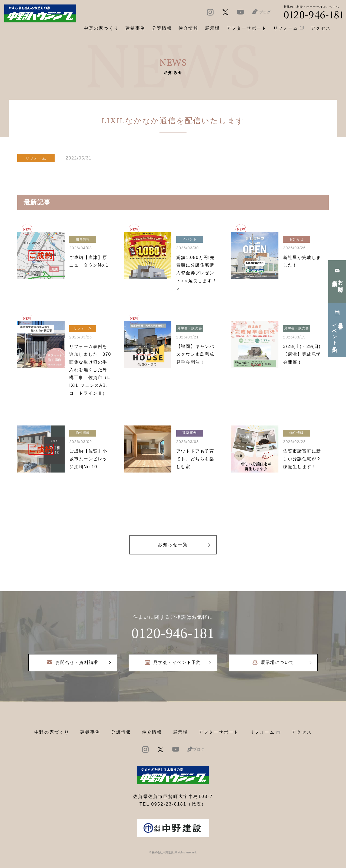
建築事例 (135, 28)
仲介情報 (152, 732)
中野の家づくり (52, 732)
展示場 (181, 732)
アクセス (302, 732)
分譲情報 (121, 732)
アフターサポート (219, 732)
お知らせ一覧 (173, 545)
